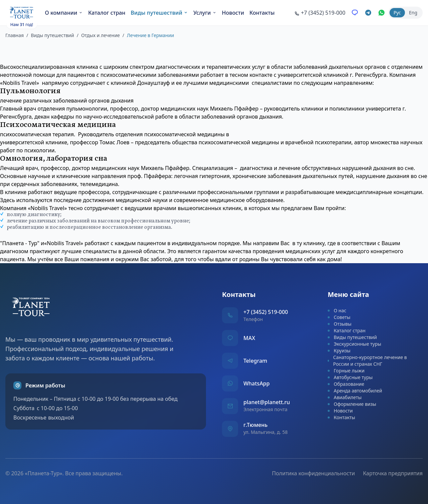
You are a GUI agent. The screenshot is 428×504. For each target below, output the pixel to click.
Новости (233, 13)
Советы (339, 317)
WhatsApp (256, 383)
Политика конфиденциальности (313, 473)
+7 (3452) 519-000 (266, 312)
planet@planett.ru (267, 402)
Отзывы (340, 324)
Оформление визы (352, 404)
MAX (249, 338)
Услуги (205, 13)
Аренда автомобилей (355, 391)
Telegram (255, 361)
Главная (15, 35)
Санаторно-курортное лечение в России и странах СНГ (367, 361)
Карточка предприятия (393, 473)
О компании (64, 13)
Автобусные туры (350, 377)
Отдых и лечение (101, 35)
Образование (346, 384)
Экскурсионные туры (354, 344)
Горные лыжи (346, 371)
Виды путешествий (159, 13)
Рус (397, 13)
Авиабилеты (345, 397)
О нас (337, 310)
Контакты (262, 13)
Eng (413, 13)
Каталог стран (107, 13)
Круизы (339, 351)
